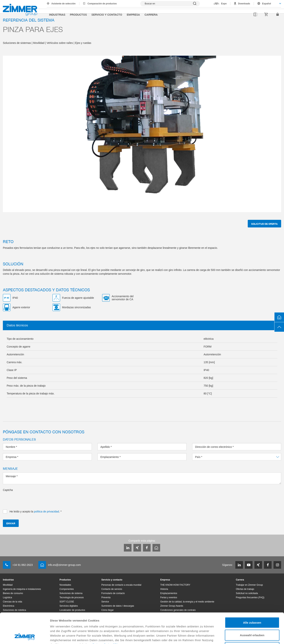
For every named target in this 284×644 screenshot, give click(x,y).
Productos (78, 14)
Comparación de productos (102, 4)
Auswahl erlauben (252, 607)
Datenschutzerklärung (109, 616)
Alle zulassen (252, 594)
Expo (224, 4)
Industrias (57, 14)
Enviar (11, 523)
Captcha (8, 490)
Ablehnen (252, 619)
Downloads (244, 4)
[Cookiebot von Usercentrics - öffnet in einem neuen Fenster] (25, 637)
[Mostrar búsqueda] (170, 4)
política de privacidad (47, 512)
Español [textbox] (267, 4)
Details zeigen (203, 636)
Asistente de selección (63, 4)
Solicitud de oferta (264, 224)
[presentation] (32, 499)
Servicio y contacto (107, 14)
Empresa (133, 14)
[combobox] (267, 4)
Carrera (151, 14)
